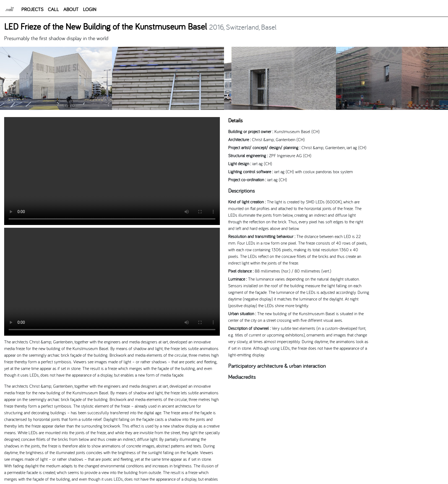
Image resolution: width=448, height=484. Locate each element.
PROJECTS (32, 9)
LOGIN (90, 9)
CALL (53, 9)
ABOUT (71, 9)
